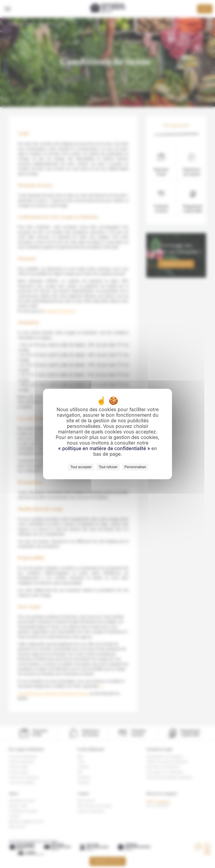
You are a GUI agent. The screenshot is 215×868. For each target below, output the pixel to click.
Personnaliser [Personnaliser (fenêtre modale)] (135, 467)
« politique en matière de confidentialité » (105, 448)
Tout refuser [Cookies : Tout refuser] (108, 467)
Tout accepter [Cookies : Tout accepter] (81, 467)
